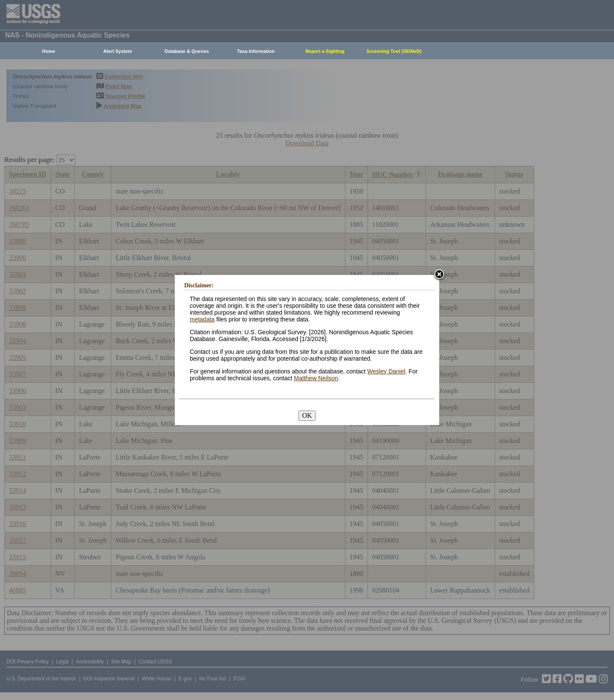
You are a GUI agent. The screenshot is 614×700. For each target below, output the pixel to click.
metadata (202, 319)
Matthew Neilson (316, 378)
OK (307, 415)
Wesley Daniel (386, 371)
